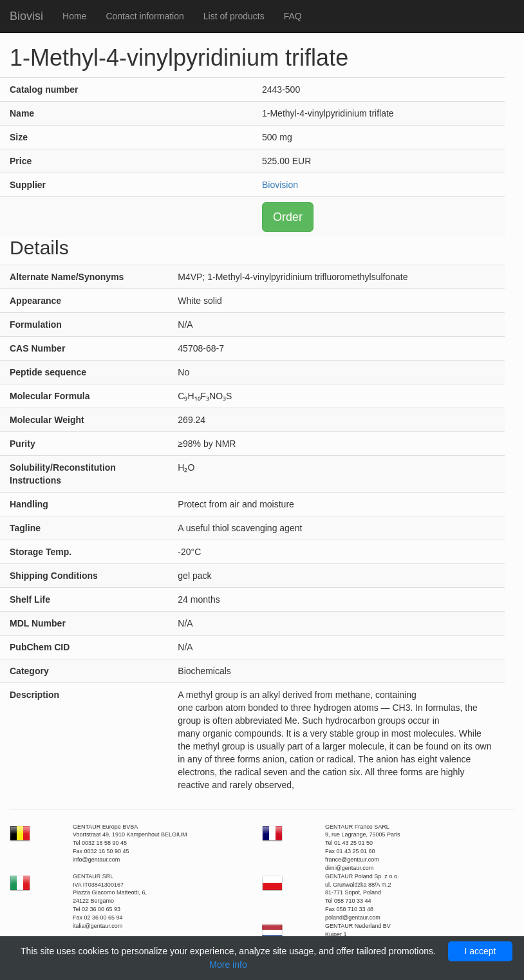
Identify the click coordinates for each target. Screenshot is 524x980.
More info (228, 965)
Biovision (280, 185)
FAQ (293, 16)
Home (74, 16)
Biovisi (26, 16)
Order (288, 217)
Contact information (145, 16)
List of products (234, 16)
